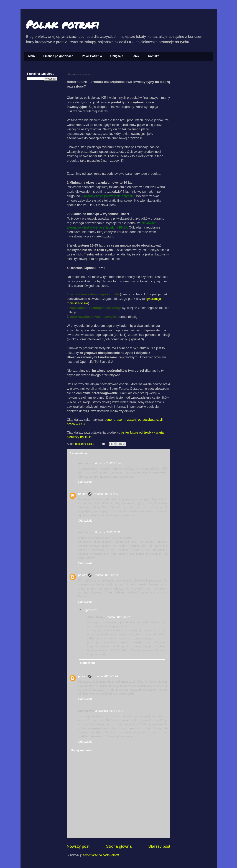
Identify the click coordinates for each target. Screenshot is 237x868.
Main (32, 56)
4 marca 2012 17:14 (108, 463)
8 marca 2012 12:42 (108, 532)
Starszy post (159, 846)
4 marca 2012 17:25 (105, 494)
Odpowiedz (85, 482)
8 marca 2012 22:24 (105, 676)
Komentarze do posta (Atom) (101, 855)
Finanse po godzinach (58, 56)
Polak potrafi (63, 24)
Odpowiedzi (90, 610)
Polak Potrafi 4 (92, 56)
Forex (136, 56)
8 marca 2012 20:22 (117, 617)
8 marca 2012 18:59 (105, 575)
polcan (80, 444)
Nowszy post (78, 846)
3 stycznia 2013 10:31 (109, 711)
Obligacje (117, 56)
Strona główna (119, 846)
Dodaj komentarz (82, 750)
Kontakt (153, 56)
